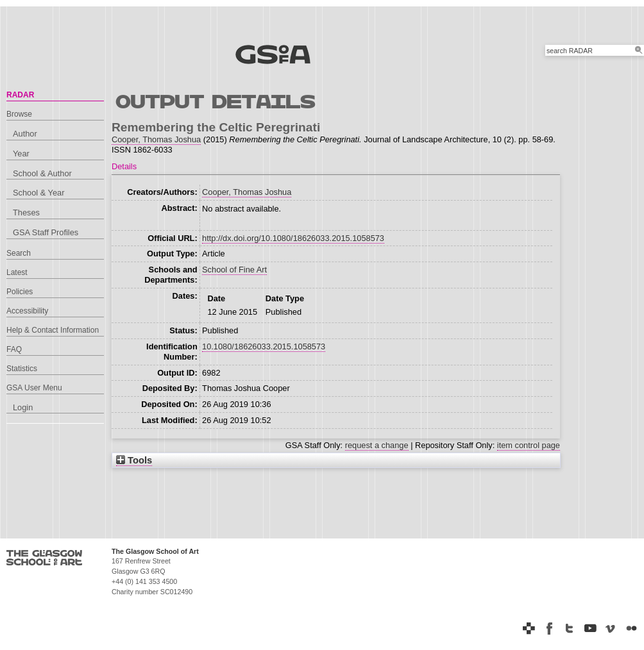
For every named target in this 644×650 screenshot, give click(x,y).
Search (19, 253)
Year (21, 154)
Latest (17, 272)
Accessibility (27, 311)
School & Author (42, 173)
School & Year (38, 193)
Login (23, 407)
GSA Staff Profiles (46, 232)
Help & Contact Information (53, 330)
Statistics (22, 369)
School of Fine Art (234, 270)
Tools (134, 460)
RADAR (20, 95)
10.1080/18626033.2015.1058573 (264, 346)
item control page (529, 445)
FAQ (14, 349)
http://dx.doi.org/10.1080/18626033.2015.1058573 (293, 238)
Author (25, 134)
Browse (19, 114)
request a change (377, 445)
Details (124, 166)
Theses (26, 213)
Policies (20, 292)
